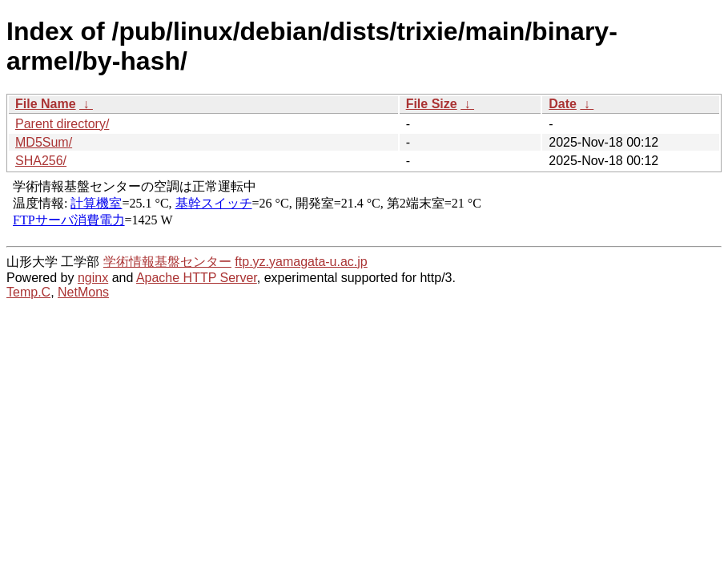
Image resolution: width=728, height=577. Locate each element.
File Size (432, 104)
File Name (46, 104)
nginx (93, 278)
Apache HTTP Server (197, 278)
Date (563, 104)
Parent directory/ (62, 124)
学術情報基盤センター (167, 262)
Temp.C (28, 292)
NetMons (83, 292)
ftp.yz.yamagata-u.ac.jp (301, 262)
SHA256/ (41, 161)
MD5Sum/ (44, 142)
